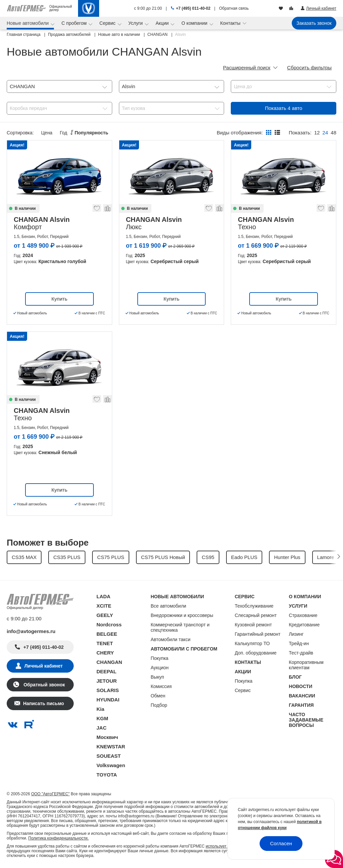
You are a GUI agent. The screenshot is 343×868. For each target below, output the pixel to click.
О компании (195, 23)
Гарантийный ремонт (258, 634)
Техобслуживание (254, 606)
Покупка (160, 658)
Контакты (231, 23)
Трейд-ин (299, 643)
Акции (163, 23)
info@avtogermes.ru (31, 631)
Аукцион (160, 668)
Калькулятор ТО (252, 643)
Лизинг (296, 634)
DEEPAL (107, 671)
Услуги (136, 23)
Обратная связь (234, 8)
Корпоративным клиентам (306, 665)
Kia (100, 709)
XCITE (104, 606)
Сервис (108, 23)
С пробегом (75, 23)
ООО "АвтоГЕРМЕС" (50, 794)
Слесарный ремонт (256, 615)
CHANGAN (109, 662)
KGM (102, 718)
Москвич (107, 737)
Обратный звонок (43, 685)
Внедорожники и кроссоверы (182, 615)
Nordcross (109, 625)
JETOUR (107, 681)
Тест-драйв (301, 653)
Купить (59, 299)
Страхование (303, 615)
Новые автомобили (28, 23)
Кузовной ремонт (253, 625)
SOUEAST (109, 756)
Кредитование (304, 625)
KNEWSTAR (111, 747)
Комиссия (161, 686)
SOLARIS (108, 690)
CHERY (105, 653)
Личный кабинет (44, 666)
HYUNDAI (108, 700)
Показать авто (284, 108)
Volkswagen (111, 765)
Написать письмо (44, 703)
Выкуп (157, 677)
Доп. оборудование (256, 653)
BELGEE (107, 634)
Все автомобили (168, 606)
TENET (105, 643)
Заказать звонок (314, 23)
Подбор (159, 705)
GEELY (105, 615)
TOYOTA (107, 775)
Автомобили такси (171, 639)
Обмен (158, 696)
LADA (104, 596)
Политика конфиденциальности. (58, 838)
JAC (101, 728)
